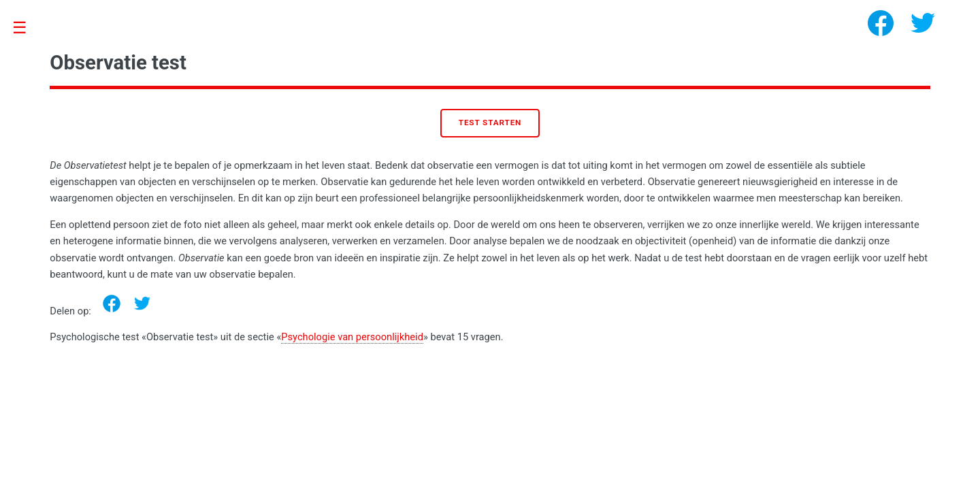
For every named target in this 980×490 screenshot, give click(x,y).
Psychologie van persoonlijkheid (352, 337)
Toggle (27, 28)
